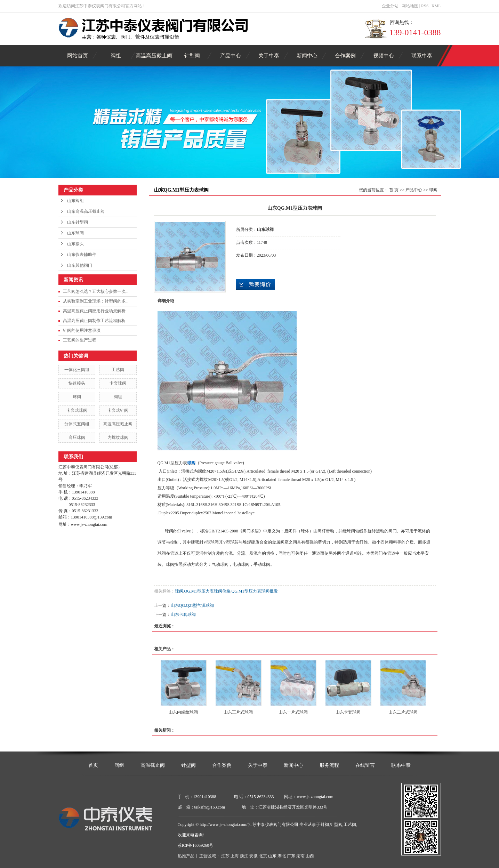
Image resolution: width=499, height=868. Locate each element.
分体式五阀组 (77, 424)
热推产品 (186, 856)
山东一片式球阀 (293, 712)
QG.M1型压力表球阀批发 (255, 591)
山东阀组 (75, 201)
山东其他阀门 (80, 265)
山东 (272, 856)
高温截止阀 (153, 765)
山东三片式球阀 (238, 712)
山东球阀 (75, 233)
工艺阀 (118, 370)
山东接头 (75, 244)
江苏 (225, 856)
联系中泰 (422, 56)
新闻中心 (307, 56)
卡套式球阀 (77, 410)
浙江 (244, 856)
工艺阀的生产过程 (80, 340)
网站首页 (78, 56)
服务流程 (329, 765)
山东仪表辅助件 (82, 255)
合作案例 (345, 56)
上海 (235, 856)
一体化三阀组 (77, 370)
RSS (425, 6)
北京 (263, 856)
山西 (310, 856)
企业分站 (390, 6)
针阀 (325, 825)
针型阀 (192, 56)
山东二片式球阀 (403, 712)
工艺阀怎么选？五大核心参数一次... (96, 291)
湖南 (300, 856)
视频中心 (384, 56)
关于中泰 (269, 56)
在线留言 (365, 765)
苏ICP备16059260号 (196, 845)
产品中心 (231, 56)
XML (436, 6)
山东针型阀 (78, 222)
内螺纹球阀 (118, 437)
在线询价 (256, 284)
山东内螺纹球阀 (183, 712)
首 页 (394, 190)
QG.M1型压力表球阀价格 (207, 591)
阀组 (116, 56)
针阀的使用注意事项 (82, 330)
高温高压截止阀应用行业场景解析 (94, 311)
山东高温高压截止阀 (86, 211)
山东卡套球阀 (183, 614)
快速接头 (77, 383)
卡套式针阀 (118, 410)
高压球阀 (77, 437)
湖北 (282, 856)
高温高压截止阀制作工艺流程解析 (94, 321)
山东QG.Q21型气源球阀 (192, 605)
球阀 (77, 397)
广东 (291, 856)
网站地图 (410, 6)
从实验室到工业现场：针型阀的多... (96, 301)
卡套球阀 (118, 383)
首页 (93, 765)
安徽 (253, 856)
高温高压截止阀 (154, 56)
